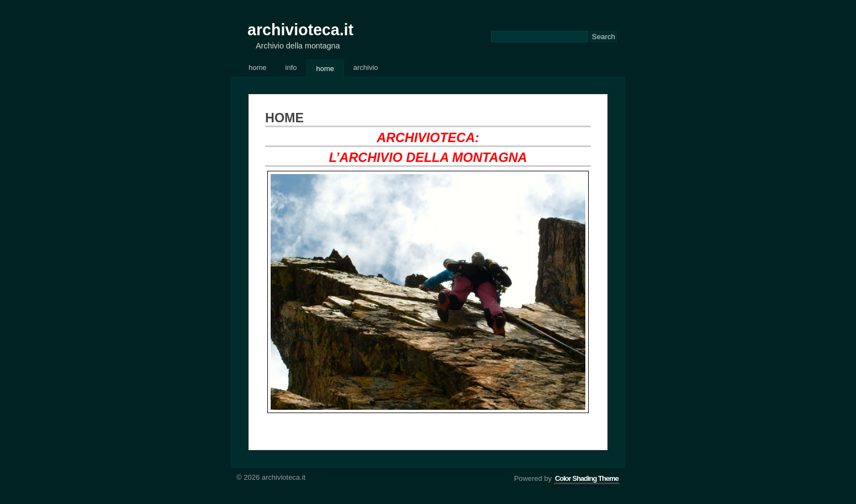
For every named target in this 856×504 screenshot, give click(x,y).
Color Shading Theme (587, 478)
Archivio (366, 67)
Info (291, 67)
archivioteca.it (300, 30)
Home (258, 67)
